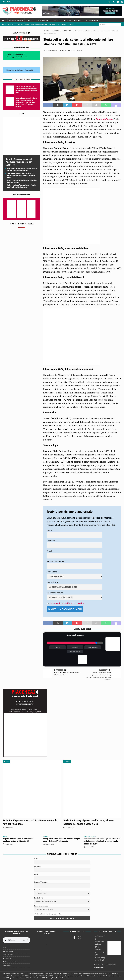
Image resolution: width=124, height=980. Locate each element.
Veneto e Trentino (75, 652)
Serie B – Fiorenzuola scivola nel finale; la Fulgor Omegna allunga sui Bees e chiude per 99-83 (21, 175)
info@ (103, 957)
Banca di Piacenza (105, 119)
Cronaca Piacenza (16, 20)
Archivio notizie (8, 951)
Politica (77, 20)
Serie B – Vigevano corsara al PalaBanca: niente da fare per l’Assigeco (19, 162)
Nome (49, 530)
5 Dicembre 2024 (52, 50)
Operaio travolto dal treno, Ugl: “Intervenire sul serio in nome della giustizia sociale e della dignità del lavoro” (102, 841)
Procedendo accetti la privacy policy (67, 603)
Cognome (51, 541)
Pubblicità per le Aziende (11, 962)
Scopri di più (100, 960)
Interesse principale (56, 593)
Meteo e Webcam (92, 20)
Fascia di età (52, 582)
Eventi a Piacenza (42, 20)
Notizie (56, 31)
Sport (28, 20)
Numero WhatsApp (55, 561)
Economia (67, 20)
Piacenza (58, 647)
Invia (27, 57)
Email (49, 551)
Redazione (64, 50)
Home (4, 20)
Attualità (56, 20)
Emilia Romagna (93, 647)
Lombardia (75, 647)
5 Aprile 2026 (9, 827)
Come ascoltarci (8, 955)
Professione (52, 572)
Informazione (7, 958)
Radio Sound (6, 2)
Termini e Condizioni (62, 978)
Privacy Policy (52, 978)
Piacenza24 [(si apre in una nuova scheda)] (29, 70)
